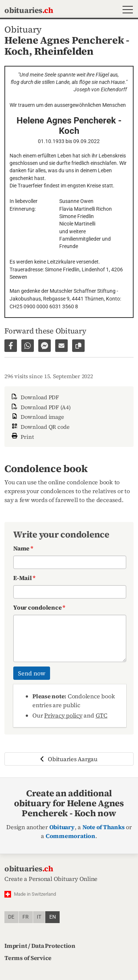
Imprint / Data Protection (40, 946)
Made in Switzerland (35, 894)
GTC (102, 715)
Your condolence (39, 607)
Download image (37, 417)
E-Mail (24, 578)
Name (23, 548)
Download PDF (35, 397)
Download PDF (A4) (40, 407)
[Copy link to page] (78, 346)
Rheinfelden (64, 51)
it (39, 917)
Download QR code (40, 427)
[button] (126, 11)
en (53, 917)
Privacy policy (63, 715)
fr (26, 917)
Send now (32, 673)
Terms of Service (28, 958)
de (11, 917)
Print (22, 436)
